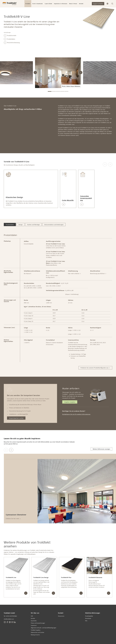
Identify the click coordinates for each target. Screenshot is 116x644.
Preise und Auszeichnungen (38, 623)
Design (21, 225)
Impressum (34, 625)
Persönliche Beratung (12, 43)
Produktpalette (89, 616)
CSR (32, 616)
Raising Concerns (35, 635)
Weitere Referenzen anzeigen (101, 449)
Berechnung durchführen (98, 273)
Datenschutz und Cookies (37, 632)
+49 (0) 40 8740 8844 (11, 616)
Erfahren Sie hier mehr (13, 519)
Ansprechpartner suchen (16, 418)
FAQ (86, 621)
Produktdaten (9, 39)
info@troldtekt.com (9, 619)
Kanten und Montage (33, 225)
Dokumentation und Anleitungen (54, 225)
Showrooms (61, 616)
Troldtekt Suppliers (36, 630)
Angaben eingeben (70, 402)
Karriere (33, 618)
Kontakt (61, 613)
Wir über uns (35, 613)
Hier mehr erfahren (75, 273)
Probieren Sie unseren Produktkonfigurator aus (95, 368)
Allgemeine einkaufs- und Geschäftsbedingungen (43, 628)
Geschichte (34, 621)
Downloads (88, 618)
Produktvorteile (10, 35)
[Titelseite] (10, 4)
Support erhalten (98, 4)
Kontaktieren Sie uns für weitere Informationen (76, 414)
